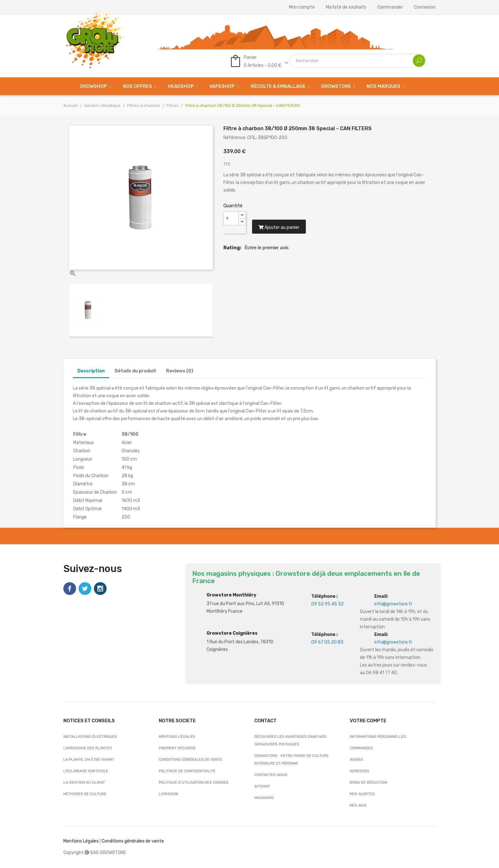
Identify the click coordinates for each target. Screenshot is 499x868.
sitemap (262, 786)
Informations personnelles (378, 737)
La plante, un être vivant (89, 759)
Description (91, 371)
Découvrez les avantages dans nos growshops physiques (290, 740)
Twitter (85, 589)
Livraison (169, 794)
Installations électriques (90, 737)
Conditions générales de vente (190, 759)
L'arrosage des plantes (88, 748)
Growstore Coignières (232, 633)
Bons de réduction (369, 782)
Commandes (361, 748)
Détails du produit (135, 371)
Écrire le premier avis (267, 249)
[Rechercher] (358, 61)
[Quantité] (231, 218)
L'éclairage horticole (86, 771)
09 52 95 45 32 (327, 604)
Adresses (360, 771)
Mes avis (358, 805)
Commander (390, 7)
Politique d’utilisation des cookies (194, 782)
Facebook (70, 589)
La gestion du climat (84, 782)
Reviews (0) (180, 371)
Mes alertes (362, 794)
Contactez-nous (271, 775)
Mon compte (302, 7)
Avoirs (356, 759)
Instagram (100, 589)
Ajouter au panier (280, 229)
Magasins (264, 798)
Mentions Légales (81, 841)
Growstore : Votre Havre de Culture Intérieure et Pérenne (292, 759)
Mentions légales (177, 737)
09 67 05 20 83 (327, 642)
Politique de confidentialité (187, 771)
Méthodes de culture (85, 794)
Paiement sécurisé (177, 748)
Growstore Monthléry (231, 595)
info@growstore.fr (393, 604)
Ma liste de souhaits (346, 7)
